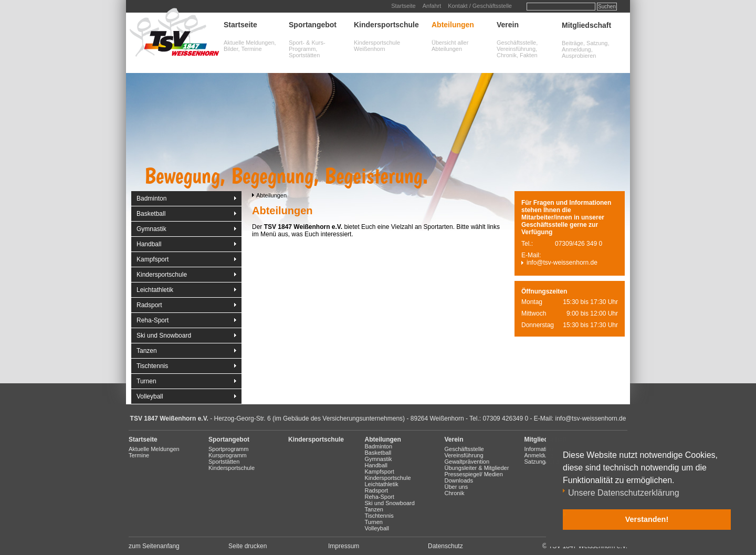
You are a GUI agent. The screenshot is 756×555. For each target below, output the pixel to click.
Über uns (456, 487)
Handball (149, 244)
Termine (139, 455)
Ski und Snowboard (164, 336)
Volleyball (150, 396)
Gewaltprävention (467, 462)
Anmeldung (539, 455)
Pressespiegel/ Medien (474, 474)
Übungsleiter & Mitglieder (477, 468)
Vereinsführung (464, 455)
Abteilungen (453, 25)
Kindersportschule (386, 25)
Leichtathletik (155, 290)
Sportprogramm (228, 449)
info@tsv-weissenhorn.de (562, 263)
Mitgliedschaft (586, 25)
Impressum (344, 546)
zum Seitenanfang (154, 546)
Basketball (151, 214)
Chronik (455, 493)
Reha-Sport (153, 320)
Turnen (146, 381)
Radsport (149, 305)
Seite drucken (248, 546)
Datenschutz (445, 546)
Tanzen (147, 351)
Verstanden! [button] (647, 519)
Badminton (151, 198)
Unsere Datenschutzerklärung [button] (624, 493)
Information (539, 449)
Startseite (403, 6)
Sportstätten (224, 462)
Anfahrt (432, 6)
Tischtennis (152, 366)
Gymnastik (151, 229)
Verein (508, 25)
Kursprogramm (228, 455)
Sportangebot (313, 25)
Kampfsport (153, 259)
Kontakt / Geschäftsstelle (480, 6)
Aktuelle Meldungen (154, 449)
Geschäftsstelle (464, 449)
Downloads (459, 480)
